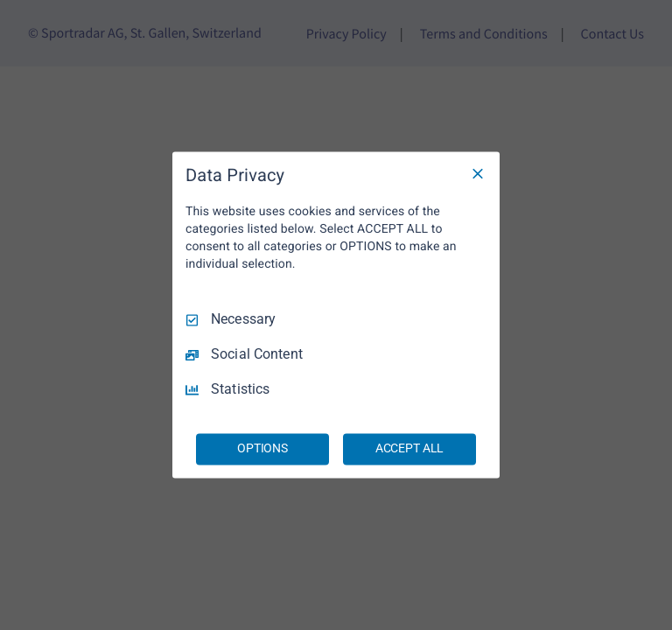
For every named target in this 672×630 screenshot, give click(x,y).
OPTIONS (262, 449)
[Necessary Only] (478, 173)
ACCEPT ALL (410, 449)
